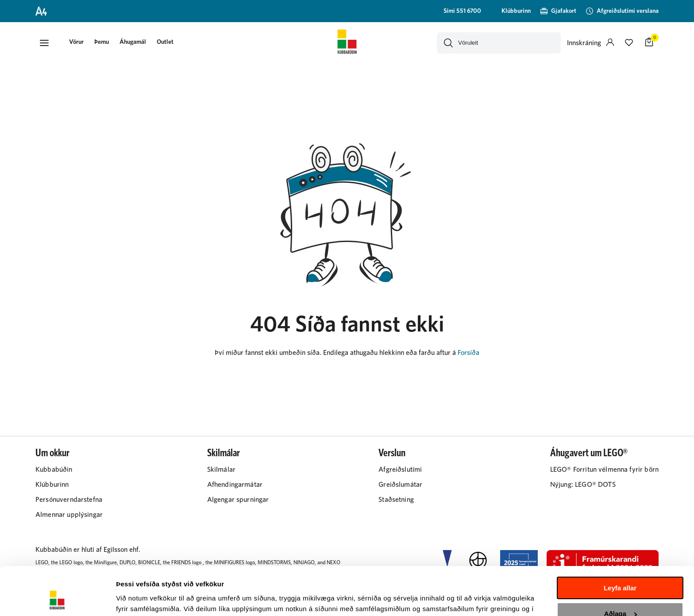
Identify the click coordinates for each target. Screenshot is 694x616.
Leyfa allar (620, 543)
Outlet (165, 42)
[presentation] (76, 43)
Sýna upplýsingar (144, 599)
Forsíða (468, 353)
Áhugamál (133, 42)
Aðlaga (621, 568)
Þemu (102, 42)
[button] (44, 43)
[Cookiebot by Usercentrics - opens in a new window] (57, 599)
